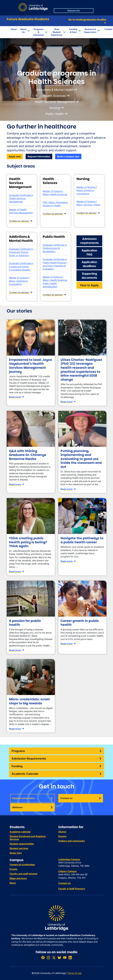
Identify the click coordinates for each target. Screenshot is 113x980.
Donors (62, 836)
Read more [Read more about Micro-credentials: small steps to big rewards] (15, 729)
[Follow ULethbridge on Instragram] (48, 958)
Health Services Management (55, 102)
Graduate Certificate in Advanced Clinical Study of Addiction (21, 252)
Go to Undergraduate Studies (87, 21)
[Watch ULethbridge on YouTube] (65, 958)
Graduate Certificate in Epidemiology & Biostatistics (55, 248)
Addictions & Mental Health (55, 90)
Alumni (62, 832)
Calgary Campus (68, 871)
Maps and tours (18, 878)
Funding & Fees (73, 31)
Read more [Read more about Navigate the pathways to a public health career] (67, 561)
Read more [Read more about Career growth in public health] (67, 644)
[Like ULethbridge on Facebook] (43, 958)
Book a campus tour (68, 156)
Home (14, 29)
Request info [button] (74, 11)
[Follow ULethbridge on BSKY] (59, 958)
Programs (18, 751)
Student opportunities (22, 844)
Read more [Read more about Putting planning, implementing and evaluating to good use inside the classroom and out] (67, 489)
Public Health (55, 114)
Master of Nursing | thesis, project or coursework (87, 190)
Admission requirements (89, 241)
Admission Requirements (29, 759)
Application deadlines (89, 264)
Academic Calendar (25, 774)
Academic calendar (20, 832)
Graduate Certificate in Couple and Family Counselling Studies (21, 267)
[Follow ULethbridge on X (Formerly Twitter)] (54, 958)
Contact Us (65, 883)
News (13, 883)
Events (13, 869)
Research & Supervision (90, 31)
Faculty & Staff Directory (72, 889)
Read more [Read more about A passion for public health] (15, 650)
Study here (16, 853)
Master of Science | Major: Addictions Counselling (19, 281)
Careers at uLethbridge (22, 865)
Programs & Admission (39, 32)
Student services (19, 848)
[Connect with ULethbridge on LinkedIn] (70, 958)
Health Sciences (55, 96)
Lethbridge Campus (69, 859)
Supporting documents (89, 276)
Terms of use (75, 973)
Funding (17, 766)
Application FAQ (89, 252)
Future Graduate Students (28, 19)
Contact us (66, 798)
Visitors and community (72, 841)
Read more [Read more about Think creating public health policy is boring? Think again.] (15, 572)
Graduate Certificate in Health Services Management (21, 198)
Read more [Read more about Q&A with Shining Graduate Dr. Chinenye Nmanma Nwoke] (15, 484)
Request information (39, 156)
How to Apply (89, 285)
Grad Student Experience (57, 32)
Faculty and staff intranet (23, 874)
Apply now (15, 156)
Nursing (55, 108)
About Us (23, 31)
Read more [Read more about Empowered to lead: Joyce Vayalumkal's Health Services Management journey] (15, 397)
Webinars (17, 807)
